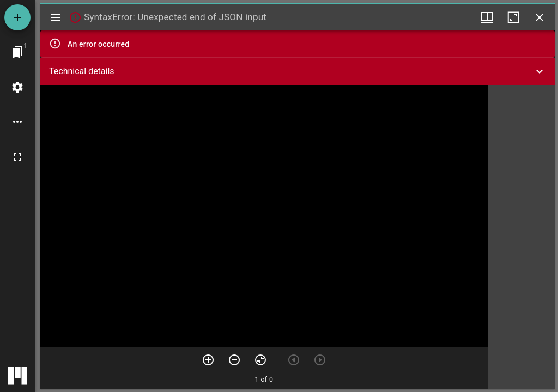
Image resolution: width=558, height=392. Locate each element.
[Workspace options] (17, 122)
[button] (298, 71)
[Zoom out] (234, 360)
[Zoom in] (208, 360)
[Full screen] (17, 157)
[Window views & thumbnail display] (487, 17)
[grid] (521, 237)
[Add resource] (17, 17)
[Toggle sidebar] (56, 17)
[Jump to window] (17, 52)
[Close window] (539, 17)
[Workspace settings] (17, 87)
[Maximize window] (513, 17)
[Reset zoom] (260, 360)
